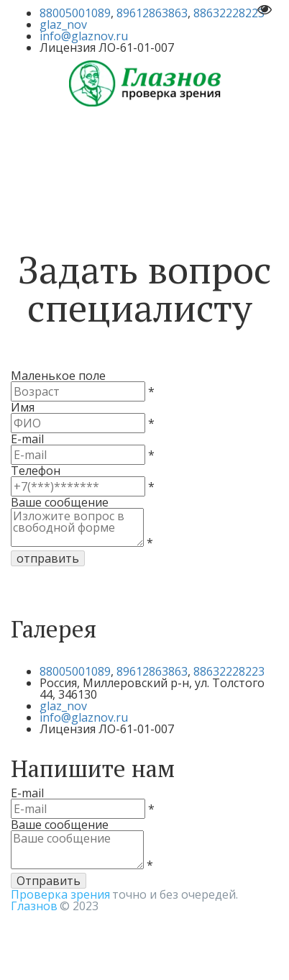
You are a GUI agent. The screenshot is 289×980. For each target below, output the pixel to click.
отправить (48, 558)
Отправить (49, 881)
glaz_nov (63, 24)
